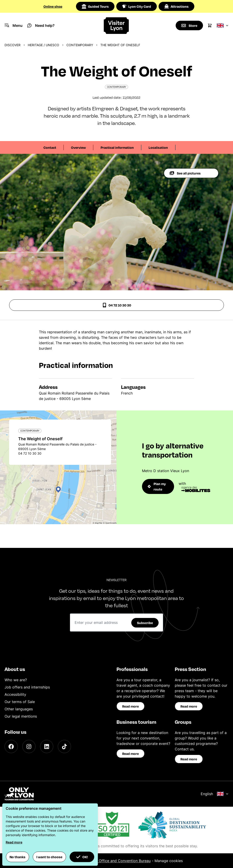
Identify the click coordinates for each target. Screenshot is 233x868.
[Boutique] (189, 25)
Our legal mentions (21, 716)
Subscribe (145, 623)
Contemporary (80, 45)
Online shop (53, 6)
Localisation (158, 147)
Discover (13, 45)
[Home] (116, 26)
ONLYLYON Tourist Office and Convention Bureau (108, 861)
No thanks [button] (18, 857)
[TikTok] (64, 747)
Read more (130, 706)
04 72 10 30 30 (117, 305)
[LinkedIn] (47, 747)
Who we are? (16, 680)
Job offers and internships (27, 687)
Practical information (117, 147)
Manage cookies (169, 861)
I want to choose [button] (49, 857)
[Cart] (210, 25)
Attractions (176, 6)
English (215, 794)
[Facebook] (11, 747)
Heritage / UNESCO (43, 45)
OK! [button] (82, 857)
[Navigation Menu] (14, 25)
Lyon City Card (137, 6)
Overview (78, 147)
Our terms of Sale (20, 702)
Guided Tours (95, 6)
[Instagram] (29, 747)
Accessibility (15, 694)
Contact (50, 147)
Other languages (19, 709)
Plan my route (157, 486)
